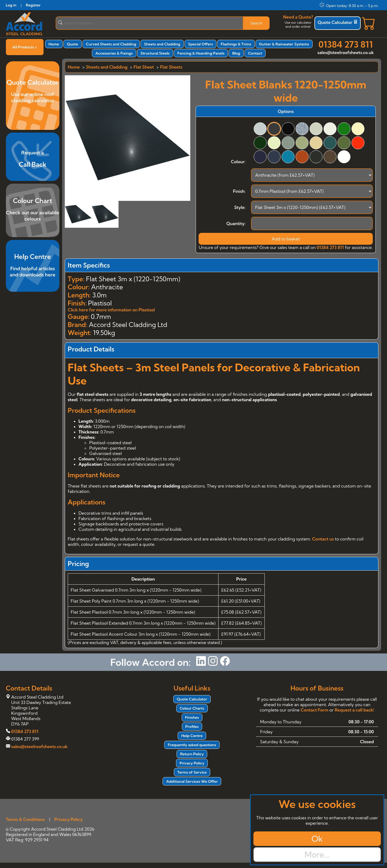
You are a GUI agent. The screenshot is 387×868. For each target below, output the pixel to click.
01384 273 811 (346, 44)
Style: (240, 207)
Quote (73, 44)
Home (54, 44)
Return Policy (192, 754)
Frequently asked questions (192, 745)
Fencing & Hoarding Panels (201, 53)
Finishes (192, 717)
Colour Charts (192, 708)
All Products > (25, 47)
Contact (255, 53)
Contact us (323, 539)
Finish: (239, 191)
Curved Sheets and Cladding (111, 44)
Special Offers (201, 44)
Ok (317, 839)
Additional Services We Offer (192, 781)
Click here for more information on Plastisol (111, 310)
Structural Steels (155, 53)
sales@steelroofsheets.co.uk (346, 52)
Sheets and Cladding (162, 44)
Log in (11, 5)
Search (257, 23)
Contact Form (315, 710)
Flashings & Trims (236, 44)
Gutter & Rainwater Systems (284, 44)
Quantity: (236, 223)
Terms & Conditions (25, 819)
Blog (236, 53)
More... (317, 855)
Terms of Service (192, 772)
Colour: (238, 162)
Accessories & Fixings (114, 53)
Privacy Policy (192, 763)
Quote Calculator (338, 22)
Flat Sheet (144, 67)
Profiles (192, 727)
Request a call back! (354, 710)
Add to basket (286, 239)
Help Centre (192, 736)
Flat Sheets (171, 67)
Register (33, 5)
